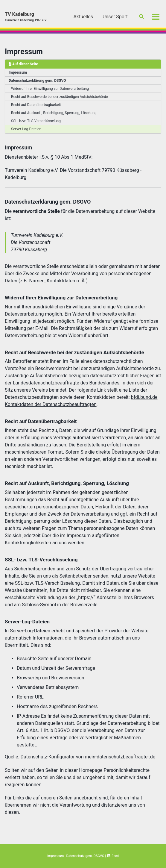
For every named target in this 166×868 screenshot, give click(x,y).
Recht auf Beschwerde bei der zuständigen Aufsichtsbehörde (60, 97)
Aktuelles (83, 17)
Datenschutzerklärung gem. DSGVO (37, 81)
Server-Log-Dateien (26, 129)
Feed (113, 856)
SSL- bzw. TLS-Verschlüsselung (36, 121)
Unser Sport (115, 17)
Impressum (24, 52)
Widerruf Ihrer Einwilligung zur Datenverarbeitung (50, 89)
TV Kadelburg (26, 17)
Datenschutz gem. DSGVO (85, 856)
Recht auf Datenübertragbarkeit (36, 105)
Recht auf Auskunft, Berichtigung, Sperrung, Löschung (54, 113)
